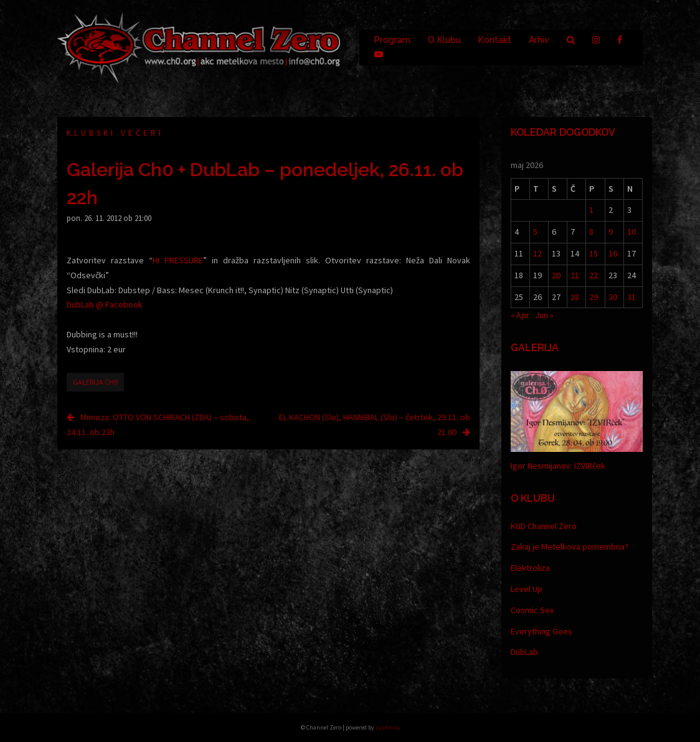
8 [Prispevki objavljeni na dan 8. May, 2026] (591, 232)
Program (392, 40)
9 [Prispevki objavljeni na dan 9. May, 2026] (611, 232)
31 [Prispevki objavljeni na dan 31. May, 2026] (631, 297)
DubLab (524, 652)
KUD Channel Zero (544, 526)
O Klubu (444, 40)
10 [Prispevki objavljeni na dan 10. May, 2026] (631, 232)
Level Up (527, 589)
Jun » (544, 315)
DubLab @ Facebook (105, 304)
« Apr (520, 315)
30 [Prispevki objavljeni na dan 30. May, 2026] (613, 297)
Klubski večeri (115, 133)
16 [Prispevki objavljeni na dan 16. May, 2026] (613, 253)
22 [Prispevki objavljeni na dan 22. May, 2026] (594, 275)
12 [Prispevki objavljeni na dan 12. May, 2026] (537, 253)
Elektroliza (530, 568)
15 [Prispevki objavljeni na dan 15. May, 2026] (594, 253)
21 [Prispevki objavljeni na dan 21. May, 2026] (575, 275)
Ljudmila (388, 727)
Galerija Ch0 (95, 382)
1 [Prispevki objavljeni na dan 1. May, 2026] (591, 210)
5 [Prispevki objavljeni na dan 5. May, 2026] (535, 232)
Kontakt (495, 40)
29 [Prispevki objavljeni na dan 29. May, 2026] (594, 297)
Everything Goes (542, 631)
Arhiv (539, 40)
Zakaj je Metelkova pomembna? (570, 547)
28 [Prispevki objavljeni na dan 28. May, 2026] (575, 297)
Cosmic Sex (532, 610)
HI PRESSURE (178, 260)
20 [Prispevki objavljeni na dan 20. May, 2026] (556, 275)
